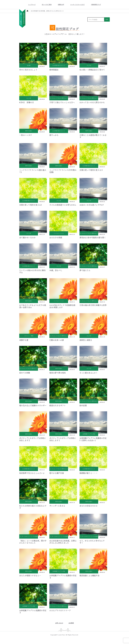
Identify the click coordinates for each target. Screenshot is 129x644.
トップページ (32, 4)
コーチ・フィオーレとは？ (77, 4)
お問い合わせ (59, 623)
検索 (107, 19)
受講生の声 (61, 4)
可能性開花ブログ (96, 4)
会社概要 (71, 623)
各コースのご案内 (47, 4)
